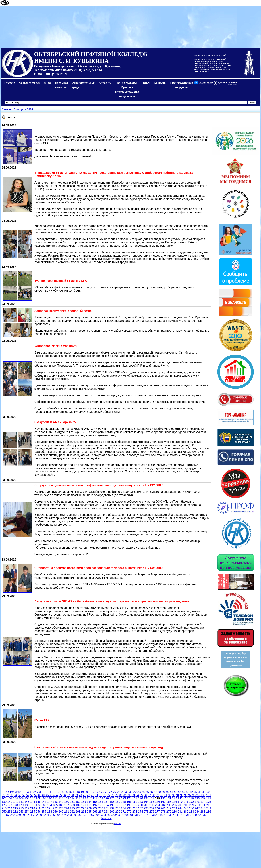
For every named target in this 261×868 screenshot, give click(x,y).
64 (56, 795)
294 (47, 815)
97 (190, 795)
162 (135, 802)
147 (50, 802)
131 (169, 798)
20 (86, 792)
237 (140, 808)
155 (95, 802)
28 (119, 792)
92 (170, 795)
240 (158, 808)
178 (16, 805)
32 (135, 792)
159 (118, 802)
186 (61, 805)
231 (106, 808)
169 (175, 802)
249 (209, 808)
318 (183, 815)
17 (74, 792)
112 (61, 798)
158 (112, 802)
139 (4, 802)
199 (135, 805)
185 (55, 805)
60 (40, 795)
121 (112, 798)
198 (129, 805)
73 (93, 795)
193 (101, 805)
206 (175, 805)
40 (167, 792)
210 (197, 805)
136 (197, 798)
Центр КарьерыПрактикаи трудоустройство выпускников (127, 90)
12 (54, 792)
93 (174, 795)
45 (188, 792)
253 (21, 812)
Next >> (106, 818)
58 (32, 795)
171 (186, 802)
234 (123, 808)
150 (67, 802)
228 (89, 808)
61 (44, 795)
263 (78, 812)
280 (175, 812)
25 (107, 792)
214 (10, 808)
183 (44, 805)
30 (127, 792)
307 (121, 815)
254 (27, 812)
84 (137, 795)
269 (112, 812)
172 (191, 802)
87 (149, 795)
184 (50, 805)
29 (123, 792)
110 (50, 798)
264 (84, 812)
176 (4, 805)
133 (180, 798)
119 (101, 798)
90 (161, 795)
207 (180, 805)
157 (106, 802)
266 (95, 812)
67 (68, 795)
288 (13, 815)
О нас (48, 83)
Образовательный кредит (84, 85)
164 (146, 802)
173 (197, 802)
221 (50, 808)
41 (172, 792)
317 (177, 815)
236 (135, 808)
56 (24, 795)
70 (80, 795)
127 (146, 798)
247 (197, 808)
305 (109, 815)
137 (203, 798)
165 (152, 802)
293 (41, 815)
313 (155, 815)
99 (198, 795)
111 (55, 798)
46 (192, 792)
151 (72, 802)
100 (203, 795)
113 (67, 798)
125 (135, 798)
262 (72, 812)
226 (78, 808)
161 (129, 802)
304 (104, 815)
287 (7, 815)
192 (95, 805)
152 (78, 802)
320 (194, 815)
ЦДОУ (147, 83)
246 (191, 808)
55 (20, 795)
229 (95, 808)
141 (16, 802)
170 (180, 802)
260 (61, 812)
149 (61, 802)
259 (55, 812)
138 (209, 798)
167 (163, 802)
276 (152, 812)
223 (61, 808)
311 (143, 815)
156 (101, 802)
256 (38, 812)
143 (27, 802)
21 (90, 792)
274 (140, 812)
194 (106, 805)
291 (30, 815)
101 (209, 795)
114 (72, 798)
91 (165, 795)
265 (89, 812)
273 (135, 812)
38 (159, 792)
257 (44, 812)
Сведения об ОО (30, 83)
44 (184, 792)
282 (186, 812)
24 (103, 792)
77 (109, 795)
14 (62, 792)
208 (186, 805)
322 (206, 815)
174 (203, 802)
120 (106, 798)
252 (16, 812)
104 (16, 798)
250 (4, 812)
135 (191, 798)
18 (78, 792)
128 (152, 798)
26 (111, 792)
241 (163, 808)
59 (36, 795)
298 (70, 815)
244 (180, 808)
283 (191, 812)
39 (163, 792)
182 (38, 805)
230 (101, 808)
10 (46, 792)
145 (38, 802)
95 (182, 795)
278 (163, 812)
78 (113, 795)
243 (175, 808)
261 (67, 812)
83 (133, 795)
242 (169, 808)
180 (27, 805)
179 (21, 805)
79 (117, 795)
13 (58, 792)
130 (163, 798)
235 (129, 808)
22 (94, 792)
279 (169, 812)
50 (208, 792)
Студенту (105, 83)
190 (84, 805)
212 (209, 805)
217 (27, 808)
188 (72, 805)
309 (132, 815)
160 (123, 802)
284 (197, 812)
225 (72, 808)
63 (52, 795)
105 (21, 798)
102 (4, 798)
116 (84, 798)
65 (60, 795)
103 (10, 798)
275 (146, 812)
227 (84, 808)
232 (112, 808)
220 (44, 808)
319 (189, 815)
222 (55, 808)
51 (3, 795)
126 (140, 798)
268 (106, 812)
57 (28, 795)
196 (118, 805)
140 (10, 802)
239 (152, 808)
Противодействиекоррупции (182, 85)
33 (139, 792)
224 (67, 808)
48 (200, 792)
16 (70, 792)
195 (112, 805)
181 (33, 805)
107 (33, 798)
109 (44, 798)
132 (175, 798)
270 (118, 812)
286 (209, 812)
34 (143, 792)
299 (75, 815)
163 (140, 802)
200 (140, 805)
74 (97, 795)
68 (72, 795)
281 (180, 812)
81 (125, 795)
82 (129, 795)
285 (203, 812)
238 (146, 808)
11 (50, 792)
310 (138, 815)
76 (105, 795)
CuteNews (118, 824)
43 (180, 792)
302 (92, 815)
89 (157, 795)
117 (89, 798)
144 (33, 802)
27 (115, 792)
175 (209, 802)
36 (151, 792)
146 (44, 802)
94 (178, 795)
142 (21, 802)
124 (129, 798)
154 (89, 802)
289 (18, 815)
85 (141, 795)
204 (163, 805)
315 (166, 815)
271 (123, 812)
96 (186, 795)
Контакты (160, 83)
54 (15, 795)
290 (24, 815)
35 (147, 792)
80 (121, 795)
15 (66, 792)
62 (48, 795)
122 (118, 798)
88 (153, 795)
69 (76, 795)
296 (58, 815)
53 (11, 795)
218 (33, 808)
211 (203, 805)
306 (115, 815)
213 (4, 808)
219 (38, 808)
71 (84, 795)
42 (176, 792)
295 (52, 815)
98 (194, 795)
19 (82, 792)
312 (149, 815)
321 (200, 815)
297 (64, 815)
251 (10, 812)
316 (172, 815)
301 (86, 815)
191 (89, 805)
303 (98, 815)
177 (10, 805)
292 (35, 815)
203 (158, 805)
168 (169, 802)
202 (152, 805)
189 (78, 805)
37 (155, 792)
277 (158, 812)
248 (203, 808)
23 (98, 792)
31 (131, 792)
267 (101, 812)
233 (118, 808)
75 (101, 795)
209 (191, 805)
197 (123, 805)
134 (186, 798)
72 (89, 795)
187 (67, 805)
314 (160, 815)
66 (64, 795)
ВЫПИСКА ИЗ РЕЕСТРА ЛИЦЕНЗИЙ (210, 55)
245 (186, 808)
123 (123, 798)
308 (126, 815)
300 (81, 815)
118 (95, 798)
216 (21, 808)
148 (55, 802)
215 (16, 808)
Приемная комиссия (62, 85)
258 (50, 812)
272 (129, 812)
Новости (10, 83)
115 (78, 798)
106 (27, 798)
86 (145, 795)
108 (38, 798)
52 (7, 795)
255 (33, 812)
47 (196, 792)
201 (146, 805)
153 (84, 802)
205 (169, 805)
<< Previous (14, 792)
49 (204, 792)
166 (158, 802)
